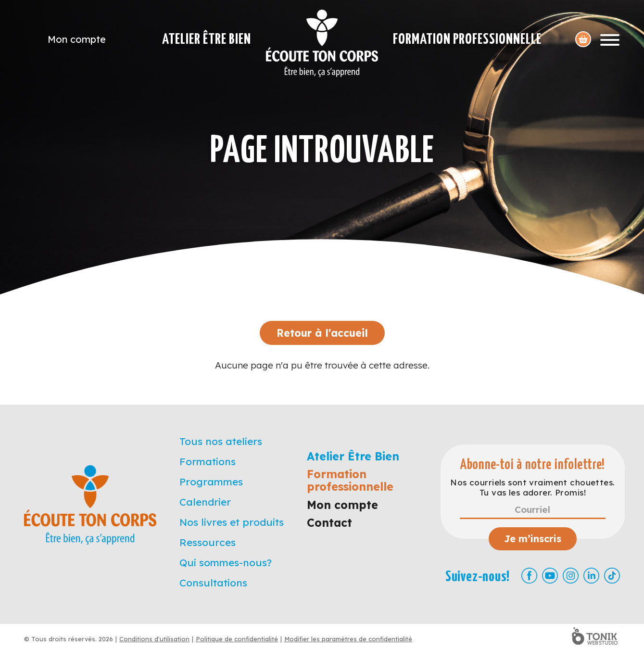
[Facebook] (529, 576)
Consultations (213, 583)
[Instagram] (571, 576)
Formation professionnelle (467, 39)
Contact (329, 523)
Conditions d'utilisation (154, 639)
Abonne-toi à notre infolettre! (533, 465)
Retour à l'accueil (322, 333)
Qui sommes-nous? (226, 562)
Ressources (208, 542)
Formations (208, 461)
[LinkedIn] (591, 576)
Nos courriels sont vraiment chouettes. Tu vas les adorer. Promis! (532, 487)
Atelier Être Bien (207, 39)
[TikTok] (612, 576)
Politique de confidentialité (237, 639)
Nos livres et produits (232, 522)
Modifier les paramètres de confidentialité (348, 639)
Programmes (211, 482)
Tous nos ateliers (221, 441)
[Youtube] (550, 576)
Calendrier (205, 502)
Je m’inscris (533, 539)
